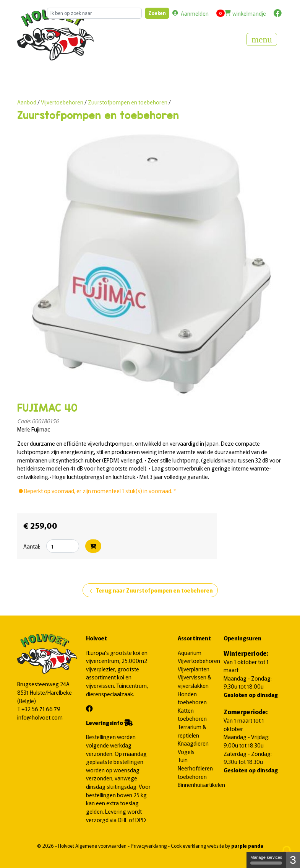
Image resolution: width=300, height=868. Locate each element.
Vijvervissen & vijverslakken (195, 681)
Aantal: (32, 546)
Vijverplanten (194, 669)
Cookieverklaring (189, 846)
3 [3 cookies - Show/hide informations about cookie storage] (293, 860)
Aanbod (27, 102)
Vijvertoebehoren (63, 102)
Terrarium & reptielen (192, 731)
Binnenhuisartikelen (201, 784)
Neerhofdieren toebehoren (195, 772)
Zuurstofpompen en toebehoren (128, 102)
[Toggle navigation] (262, 39)
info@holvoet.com (40, 717)
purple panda (247, 846)
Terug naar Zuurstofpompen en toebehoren (150, 591)
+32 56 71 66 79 (41, 709)
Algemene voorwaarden (101, 846)
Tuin (183, 760)
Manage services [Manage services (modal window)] (266, 860)
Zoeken (157, 13)
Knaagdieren (193, 743)
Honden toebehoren (192, 698)
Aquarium (190, 652)
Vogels (186, 752)
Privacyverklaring (149, 846)
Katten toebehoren (192, 714)
